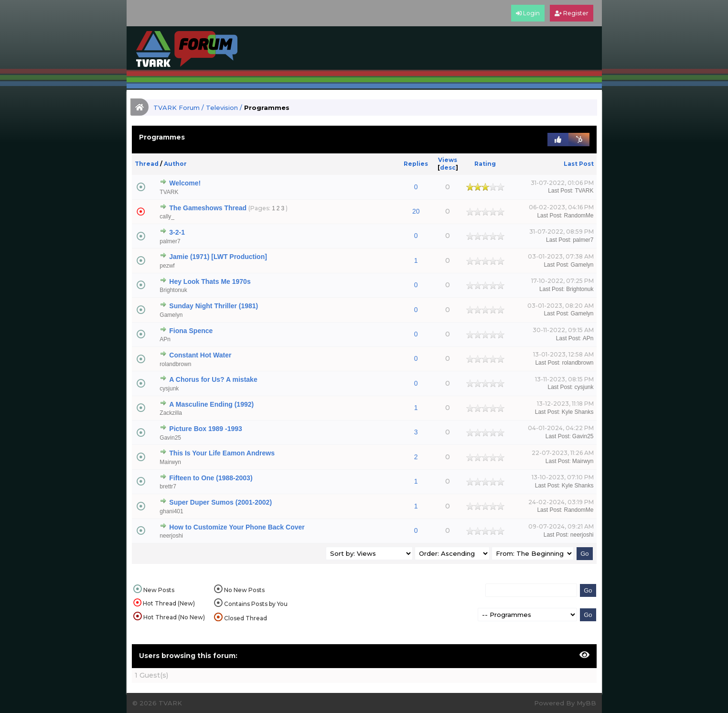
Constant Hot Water (200, 355)
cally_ (167, 216)
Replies (416, 164)
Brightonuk (173, 290)
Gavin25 (170, 438)
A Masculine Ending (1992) (211, 404)
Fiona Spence (191, 331)
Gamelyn (582, 265)
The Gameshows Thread (208, 208)
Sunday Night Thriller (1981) (214, 306)
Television (222, 108)
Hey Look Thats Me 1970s (210, 281)
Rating (485, 164)
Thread (147, 164)
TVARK (169, 192)
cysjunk (169, 389)
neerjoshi (171, 536)
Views (448, 160)
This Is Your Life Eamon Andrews (222, 453)
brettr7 (168, 486)
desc (448, 167)
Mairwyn (170, 462)
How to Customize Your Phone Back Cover (237, 527)
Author (175, 164)
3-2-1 (177, 232)
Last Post (579, 164)
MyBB (586, 703)
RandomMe (578, 216)
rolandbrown (175, 364)
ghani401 (171, 511)
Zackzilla (171, 413)
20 (416, 211)
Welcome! (185, 183)
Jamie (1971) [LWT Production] (218, 257)
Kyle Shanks (578, 412)
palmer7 (170, 241)
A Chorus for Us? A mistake (213, 379)
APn (165, 339)
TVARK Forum (177, 108)
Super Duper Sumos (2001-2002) (220, 502)
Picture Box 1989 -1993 (206, 429)
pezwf (167, 266)
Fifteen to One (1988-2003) (211, 478)
